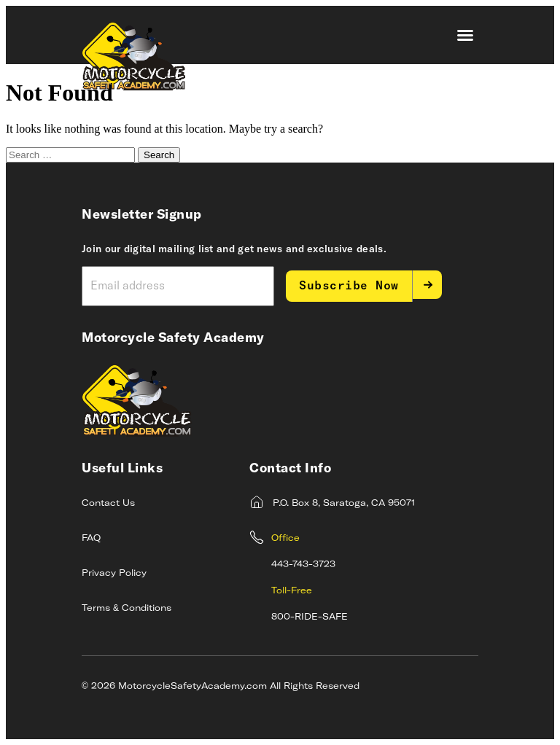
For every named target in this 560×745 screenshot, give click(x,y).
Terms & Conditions (127, 609)
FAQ (91, 539)
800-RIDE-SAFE (310, 617)
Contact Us (108, 504)
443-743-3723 (303, 565)
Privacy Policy (114, 574)
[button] (465, 35)
